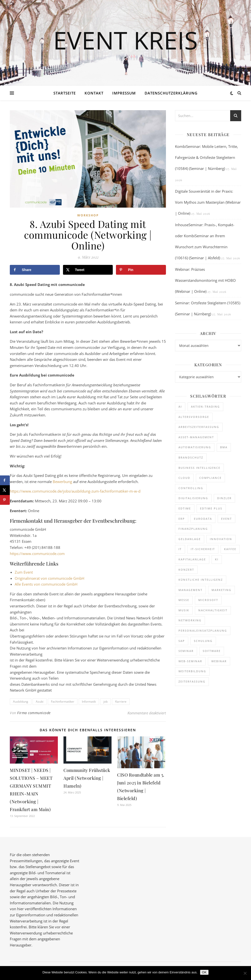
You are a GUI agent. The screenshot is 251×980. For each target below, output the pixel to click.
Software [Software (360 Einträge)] (212, 651)
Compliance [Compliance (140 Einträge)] (210, 478)
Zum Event (24, 572)
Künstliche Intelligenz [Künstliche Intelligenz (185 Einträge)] (201, 580)
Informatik (89, 702)
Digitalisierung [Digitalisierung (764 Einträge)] (193, 498)
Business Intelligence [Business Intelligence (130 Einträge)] (199, 468)
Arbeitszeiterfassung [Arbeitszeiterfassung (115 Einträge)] (199, 427)
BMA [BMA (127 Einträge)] (224, 447)
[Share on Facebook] (35, 270)
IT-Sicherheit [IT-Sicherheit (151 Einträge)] (203, 549)
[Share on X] (88, 270)
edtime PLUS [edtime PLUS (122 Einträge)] (211, 508)
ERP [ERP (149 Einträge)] (182, 519)
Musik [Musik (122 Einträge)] (184, 610)
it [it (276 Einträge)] (180, 549)
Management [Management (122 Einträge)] (190, 590)
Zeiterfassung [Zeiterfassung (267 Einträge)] (192, 681)
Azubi (40, 702)
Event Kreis (125, 40)
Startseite (65, 93)
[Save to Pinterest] (141, 270)
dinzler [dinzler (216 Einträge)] (224, 498)
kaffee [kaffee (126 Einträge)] (230, 549)
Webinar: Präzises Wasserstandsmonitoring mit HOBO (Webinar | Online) (205, 280)
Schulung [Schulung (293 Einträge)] (203, 641)
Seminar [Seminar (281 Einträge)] (186, 651)
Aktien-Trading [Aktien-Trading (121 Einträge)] (205, 407)
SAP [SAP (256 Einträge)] (182, 641)
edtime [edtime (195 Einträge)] (185, 508)
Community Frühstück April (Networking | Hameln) (87, 778)
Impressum (124, 93)
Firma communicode (34, 713)
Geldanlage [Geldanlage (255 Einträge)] (190, 539)
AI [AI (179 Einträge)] (180, 407)
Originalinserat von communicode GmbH (50, 578)
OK (204, 972)
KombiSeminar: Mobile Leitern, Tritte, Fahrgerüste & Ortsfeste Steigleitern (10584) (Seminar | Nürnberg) (207, 157)
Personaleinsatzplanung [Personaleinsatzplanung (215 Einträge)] (203, 631)
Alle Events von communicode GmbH (46, 584)
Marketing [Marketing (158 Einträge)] (221, 590)
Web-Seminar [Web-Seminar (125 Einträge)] (190, 661)
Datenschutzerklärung (171, 93)
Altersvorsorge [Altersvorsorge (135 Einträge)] (194, 417)
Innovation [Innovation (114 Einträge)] (221, 539)
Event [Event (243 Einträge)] (226, 519)
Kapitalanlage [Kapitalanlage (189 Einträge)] (192, 559)
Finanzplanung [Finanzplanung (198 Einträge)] (193, 529)
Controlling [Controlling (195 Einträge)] (191, 488)
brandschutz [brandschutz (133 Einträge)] (191, 457)
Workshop (88, 215)
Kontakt (94, 93)
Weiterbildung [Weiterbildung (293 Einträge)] (192, 671)
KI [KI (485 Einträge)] (217, 559)
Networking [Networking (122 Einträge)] (190, 620)
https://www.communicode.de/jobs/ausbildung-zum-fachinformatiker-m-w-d (75, 491)
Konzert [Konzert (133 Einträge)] (186, 570)
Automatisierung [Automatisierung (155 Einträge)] (195, 447)
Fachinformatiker (63, 702)
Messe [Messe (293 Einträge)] (184, 600)
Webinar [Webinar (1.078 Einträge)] (219, 661)
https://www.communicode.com (37, 554)
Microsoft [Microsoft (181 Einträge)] (208, 600)
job (106, 702)
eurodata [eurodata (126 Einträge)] (203, 519)
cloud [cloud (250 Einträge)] (184, 478)
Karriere (121, 702)
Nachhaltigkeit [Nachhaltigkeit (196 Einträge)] (213, 610)
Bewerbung (63, 482)
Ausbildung (21, 702)
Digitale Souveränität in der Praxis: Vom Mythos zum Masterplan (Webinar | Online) (208, 202)
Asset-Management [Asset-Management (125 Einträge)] (196, 437)
